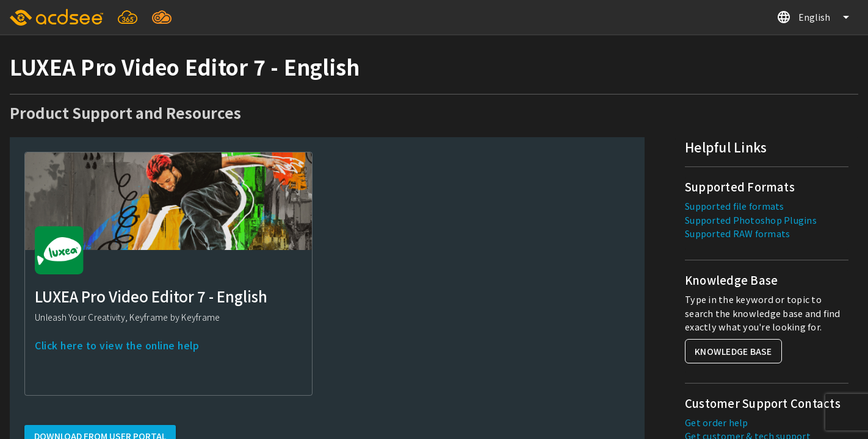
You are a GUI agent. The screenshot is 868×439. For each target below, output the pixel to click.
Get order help (717, 422)
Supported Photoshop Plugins (751, 220)
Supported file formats (735, 206)
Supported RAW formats (737, 233)
